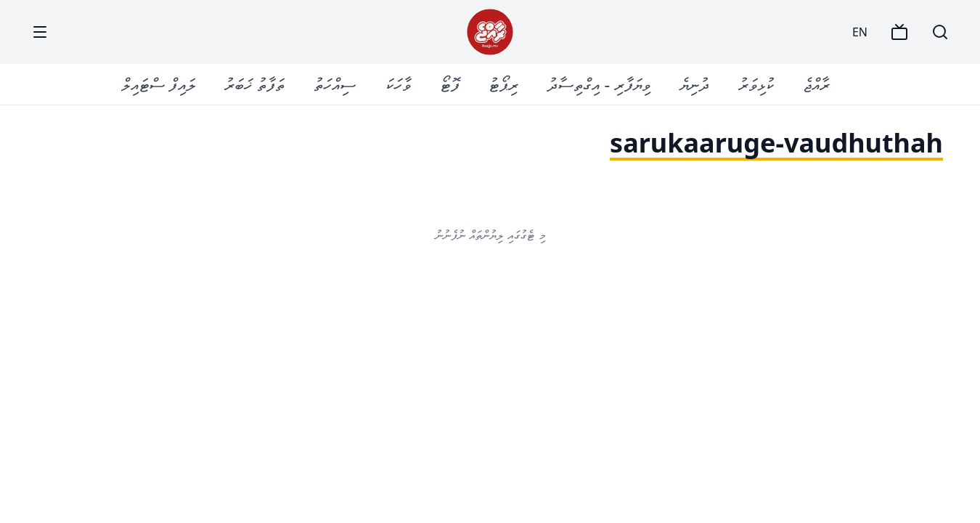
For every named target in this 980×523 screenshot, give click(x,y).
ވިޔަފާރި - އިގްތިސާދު (599, 84)
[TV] (899, 32)
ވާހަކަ (398, 84)
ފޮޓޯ (450, 84)
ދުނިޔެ (694, 84)
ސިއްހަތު (335, 84)
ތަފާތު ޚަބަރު (254, 84)
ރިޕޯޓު (503, 84)
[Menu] (40, 32)
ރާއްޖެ (816, 84)
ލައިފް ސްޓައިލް (158, 84)
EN (860, 32)
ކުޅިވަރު (756, 84)
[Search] (940, 32)
